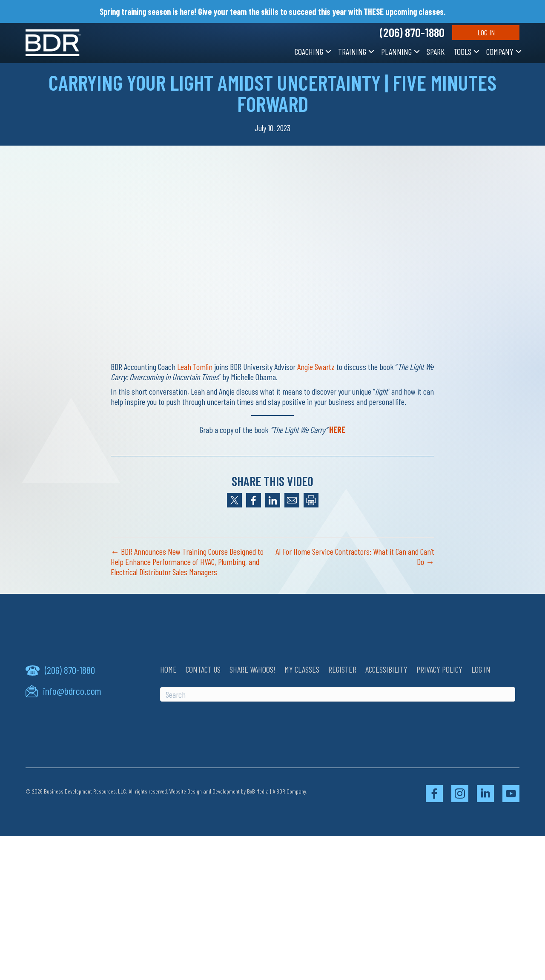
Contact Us (203, 669)
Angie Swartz (316, 367)
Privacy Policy (439, 669)
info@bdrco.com (72, 691)
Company (500, 52)
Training (352, 52)
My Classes (302, 669)
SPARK (436, 52)
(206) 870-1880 (412, 32)
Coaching (309, 52)
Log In (486, 32)
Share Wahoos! (252, 669)
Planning (396, 52)
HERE (337, 430)
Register (342, 669)
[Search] (338, 694)
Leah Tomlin (195, 367)
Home (168, 669)
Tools (462, 52)
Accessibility (386, 669)
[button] (328, 52)
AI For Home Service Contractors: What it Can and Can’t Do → (355, 556)
